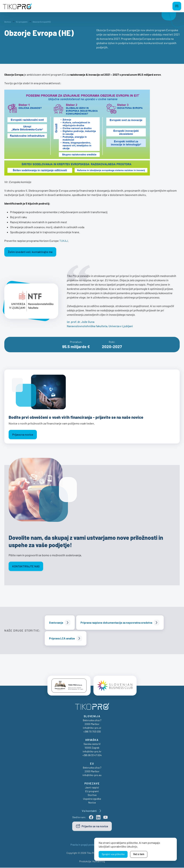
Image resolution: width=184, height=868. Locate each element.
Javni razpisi (92, 788)
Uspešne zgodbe (92, 799)
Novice (92, 803)
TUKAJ (64, 241)
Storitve (92, 795)
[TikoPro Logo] (17, 6)
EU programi (92, 792)
